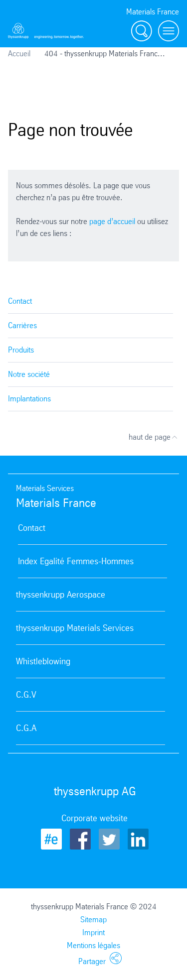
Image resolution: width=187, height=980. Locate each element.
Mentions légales (93, 945)
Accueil (19, 54)
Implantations (29, 399)
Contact (20, 301)
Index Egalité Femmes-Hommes (76, 561)
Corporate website (94, 818)
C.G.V (26, 695)
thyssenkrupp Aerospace (61, 595)
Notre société (29, 374)
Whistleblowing (43, 661)
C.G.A (26, 728)
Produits (21, 350)
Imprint (93, 932)
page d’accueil (112, 221)
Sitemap (93, 919)
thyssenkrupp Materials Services (75, 628)
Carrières (22, 325)
